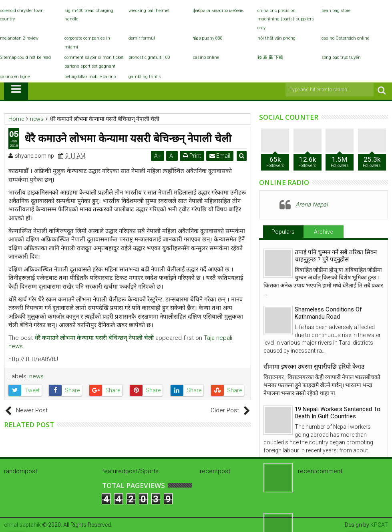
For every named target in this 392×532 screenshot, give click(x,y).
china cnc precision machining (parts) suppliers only (286, 19)
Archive (323, 232)
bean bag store (336, 11)
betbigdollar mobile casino (90, 77)
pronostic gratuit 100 (149, 57)
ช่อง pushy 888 (208, 38)
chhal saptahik (22, 525)
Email (220, 156)
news (36, 376)
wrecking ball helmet (149, 11)
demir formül (142, 38)
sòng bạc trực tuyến (341, 57)
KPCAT (379, 525)
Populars (283, 232)
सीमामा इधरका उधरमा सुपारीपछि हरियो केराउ (314, 367)
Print (192, 156)
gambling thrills (145, 77)
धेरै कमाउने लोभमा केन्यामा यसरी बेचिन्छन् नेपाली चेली (94, 338)
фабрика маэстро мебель (218, 11)
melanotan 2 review (19, 38)
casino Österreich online (345, 38)
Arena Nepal (312, 205)
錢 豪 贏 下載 (270, 57)
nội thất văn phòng (276, 38)
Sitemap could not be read (25, 57)
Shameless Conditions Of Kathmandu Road (328, 313)
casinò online (206, 57)
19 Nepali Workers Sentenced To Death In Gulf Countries (338, 413)
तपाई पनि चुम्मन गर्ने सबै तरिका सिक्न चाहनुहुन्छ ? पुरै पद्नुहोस (336, 256)
